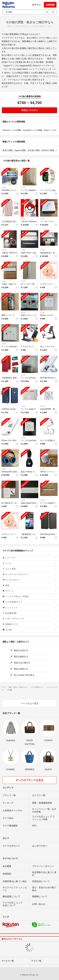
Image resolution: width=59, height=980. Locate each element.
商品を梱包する (19, 657)
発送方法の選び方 (20, 663)
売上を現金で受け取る (22, 675)
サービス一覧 (8, 961)
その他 (4, 187)
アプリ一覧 (36, 961)
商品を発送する (19, 669)
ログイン (36, 5)
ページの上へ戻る (30, 703)
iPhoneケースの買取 (12, 130)
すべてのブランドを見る (30, 780)
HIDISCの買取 (48, 150)
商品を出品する (19, 650)
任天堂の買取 (34, 150)
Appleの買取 (20, 150)
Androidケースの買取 (32, 130)
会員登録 (50, 5)
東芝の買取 (8, 150)
